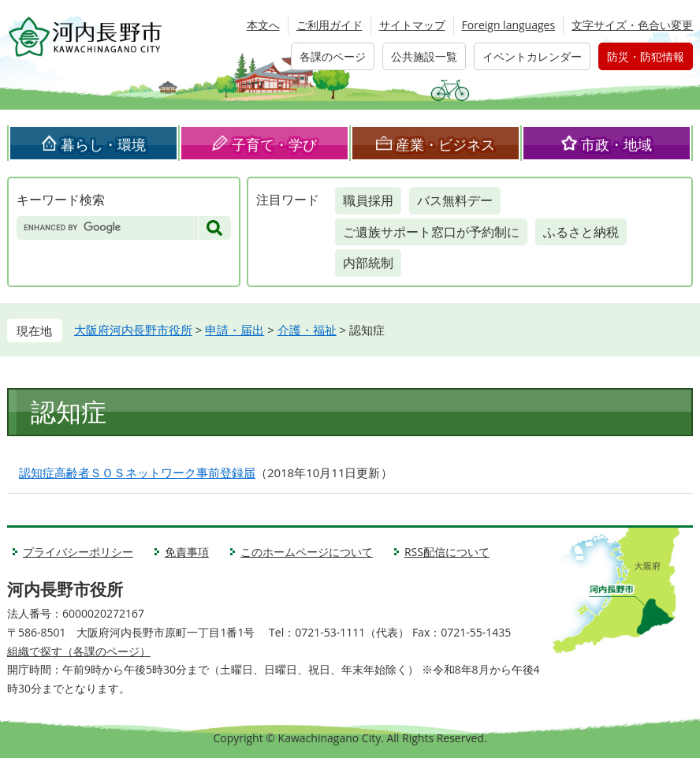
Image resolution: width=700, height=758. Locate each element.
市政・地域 (616, 144)
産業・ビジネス (445, 144)
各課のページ (333, 56)
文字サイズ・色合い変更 (632, 25)
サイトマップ (412, 25)
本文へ (263, 25)
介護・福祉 (307, 330)
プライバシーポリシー (78, 552)
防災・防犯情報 (646, 56)
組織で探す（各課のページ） (79, 651)
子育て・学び (274, 144)
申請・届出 (235, 330)
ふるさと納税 (581, 232)
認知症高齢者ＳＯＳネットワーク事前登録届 (137, 472)
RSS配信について (447, 552)
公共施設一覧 (424, 56)
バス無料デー (455, 200)
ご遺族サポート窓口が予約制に (431, 232)
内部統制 (368, 263)
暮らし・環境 (103, 144)
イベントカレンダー (532, 56)
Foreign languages (509, 25)
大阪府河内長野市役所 (133, 330)
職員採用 (368, 200)
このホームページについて (307, 552)
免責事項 (187, 552)
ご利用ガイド (330, 25)
